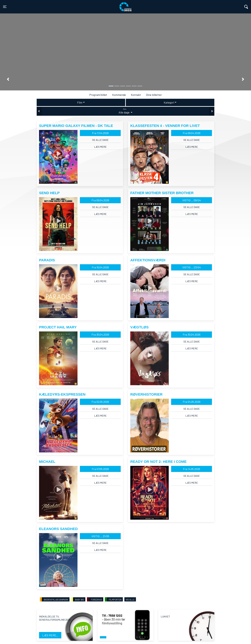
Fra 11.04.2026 (100, 133)
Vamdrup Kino (61, 5)
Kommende (119, 95)
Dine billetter (154, 95)
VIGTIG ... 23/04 (192, 267)
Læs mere (100, 147)
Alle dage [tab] (125, 111)
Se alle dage (100, 140)
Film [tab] (80, 102)
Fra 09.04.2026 (192, 133)
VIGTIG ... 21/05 (100, 536)
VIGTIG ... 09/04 (192, 200)
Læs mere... (50, 635)
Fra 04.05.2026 (192, 402)
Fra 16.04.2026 (100, 267)
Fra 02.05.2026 (100, 402)
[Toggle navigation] (5, 7)
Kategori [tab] (169, 102)
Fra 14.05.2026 (192, 469)
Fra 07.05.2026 (100, 469)
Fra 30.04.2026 (100, 334)
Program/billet (98, 95)
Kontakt (136, 95)
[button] (8, 79)
